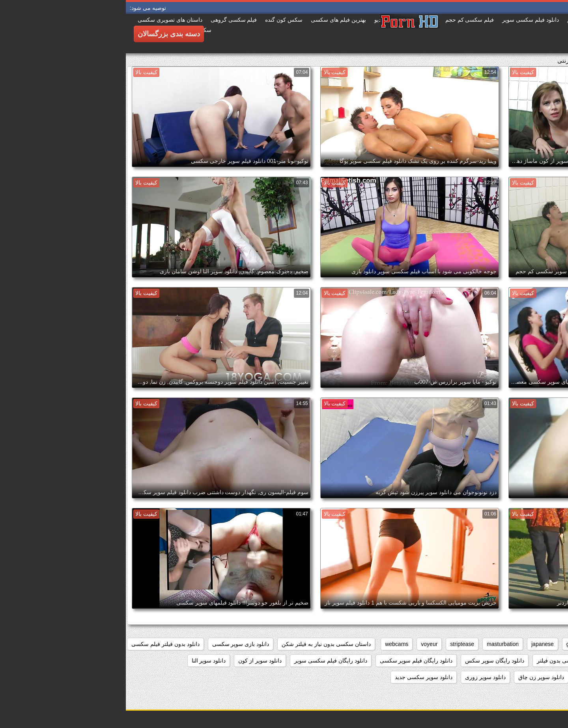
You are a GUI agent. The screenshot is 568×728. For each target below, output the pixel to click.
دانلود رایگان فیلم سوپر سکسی (291, 661)
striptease (336, 644)
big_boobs (523, 644)
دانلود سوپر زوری (360, 677)
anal (553, 644)
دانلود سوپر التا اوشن (534, 677)
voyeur (303, 644)
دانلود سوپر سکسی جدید (298, 677)
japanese (417, 644)
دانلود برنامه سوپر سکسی (528, 661)
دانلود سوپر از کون (134, 661)
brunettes (486, 644)
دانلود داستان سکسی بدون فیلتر (448, 661)
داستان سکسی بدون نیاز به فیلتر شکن (200, 644)
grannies (451, 644)
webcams (271, 644)
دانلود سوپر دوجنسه (474, 677)
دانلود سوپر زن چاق (415, 677)
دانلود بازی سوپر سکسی (115, 644)
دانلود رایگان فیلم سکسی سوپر (205, 661)
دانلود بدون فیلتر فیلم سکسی (40, 644)
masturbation (377, 644)
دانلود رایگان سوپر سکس (369, 661)
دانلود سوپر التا (83, 661)
